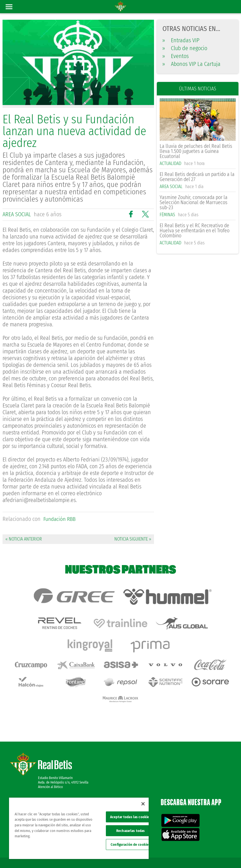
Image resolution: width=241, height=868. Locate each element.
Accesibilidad (200, 854)
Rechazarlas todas (130, 831)
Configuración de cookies (130, 844)
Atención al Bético (50, 762)
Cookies (223, 846)
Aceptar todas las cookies (130, 817)
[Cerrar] (143, 804)
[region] (79, 828)
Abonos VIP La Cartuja (191, 64)
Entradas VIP (181, 40)
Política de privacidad (199, 846)
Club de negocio (185, 48)
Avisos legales (171, 846)
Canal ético (221, 854)
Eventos (176, 56)
